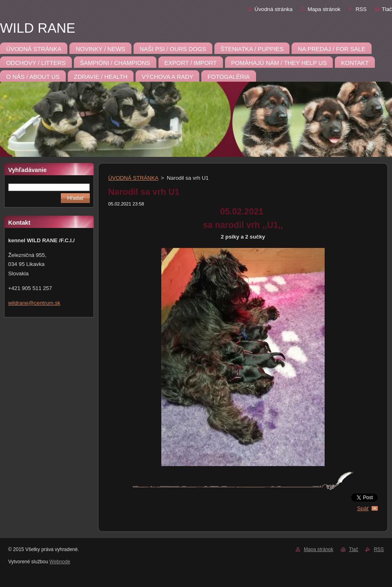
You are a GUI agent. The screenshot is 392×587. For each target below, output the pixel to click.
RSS (361, 9)
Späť (363, 508)
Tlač (387, 9)
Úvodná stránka (273, 9)
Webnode (60, 562)
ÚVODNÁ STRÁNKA (133, 178)
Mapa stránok (324, 9)
